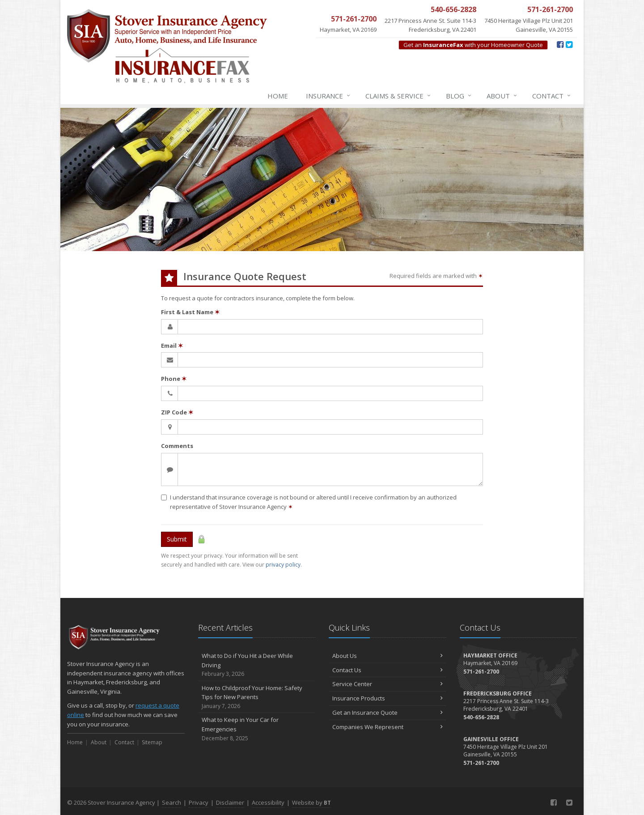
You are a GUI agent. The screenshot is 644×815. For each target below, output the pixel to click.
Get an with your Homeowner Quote (473, 45)
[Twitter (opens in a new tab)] (569, 44)
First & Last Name (190, 312)
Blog (459, 96)
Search (172, 802)
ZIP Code (177, 412)
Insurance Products (388, 698)
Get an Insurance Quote (388, 713)
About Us (388, 656)
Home (278, 96)
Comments (177, 446)
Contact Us (388, 670)
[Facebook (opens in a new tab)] (560, 44)
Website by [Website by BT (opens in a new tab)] (311, 802)
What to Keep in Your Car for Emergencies (257, 729)
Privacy (199, 802)
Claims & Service (398, 96)
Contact (552, 96)
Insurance (328, 96)
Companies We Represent (388, 727)
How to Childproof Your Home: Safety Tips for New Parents (257, 697)
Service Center (388, 684)
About (502, 96)
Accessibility (268, 802)
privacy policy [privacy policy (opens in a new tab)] (283, 565)
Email (172, 346)
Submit (177, 539)
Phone (174, 379)
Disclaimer (230, 802)
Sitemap (152, 742)
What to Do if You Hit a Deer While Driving (257, 665)
